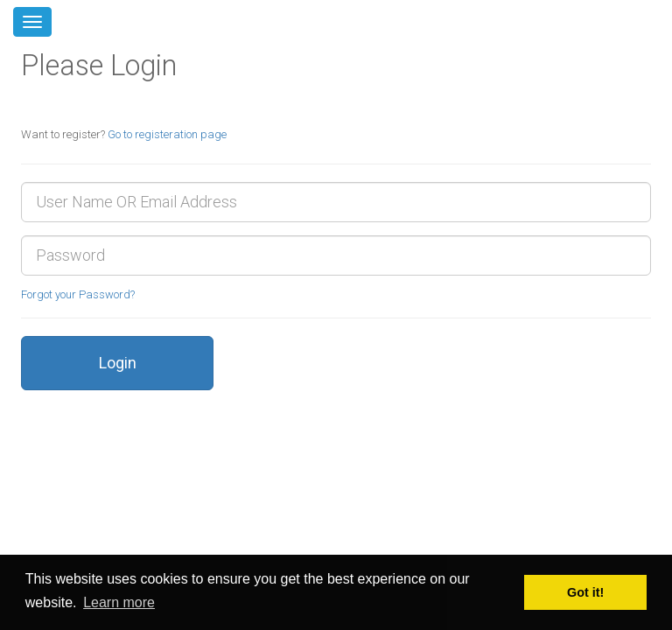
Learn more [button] (119, 602)
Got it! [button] (585, 592)
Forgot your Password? (78, 294)
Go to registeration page (167, 134)
